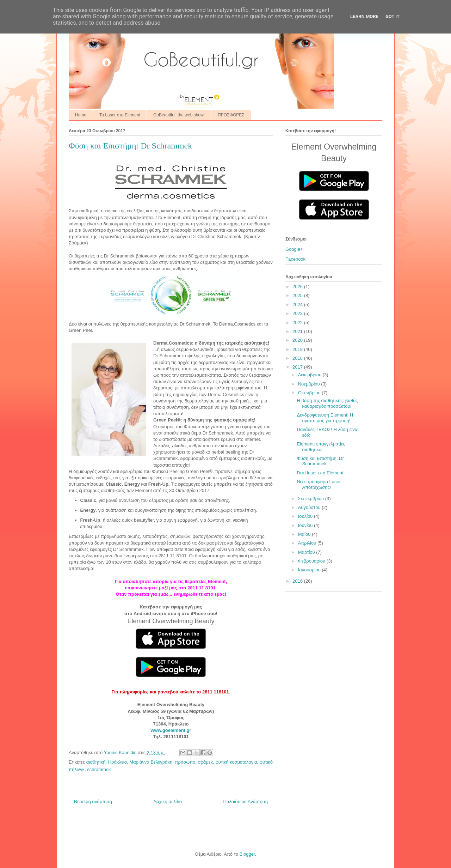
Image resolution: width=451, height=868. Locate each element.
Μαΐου (305, 534)
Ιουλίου (306, 516)
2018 (298, 358)
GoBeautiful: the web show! (179, 115)
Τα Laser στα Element (120, 115)
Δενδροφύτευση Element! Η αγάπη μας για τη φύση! (325, 418)
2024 (298, 305)
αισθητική (96, 762)
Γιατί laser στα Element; (321, 473)
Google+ (294, 249)
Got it (393, 16)
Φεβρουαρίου (312, 561)
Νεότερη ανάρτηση (93, 802)
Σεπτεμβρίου (312, 499)
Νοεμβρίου (310, 384)
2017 (298, 367)
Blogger (247, 854)
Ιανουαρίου (310, 570)
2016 (298, 581)
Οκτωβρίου (310, 393)
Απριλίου (308, 543)
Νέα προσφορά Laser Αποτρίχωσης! (319, 484)
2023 (298, 313)
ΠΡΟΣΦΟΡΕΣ (231, 115)
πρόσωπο (185, 762)
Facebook (295, 259)
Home (81, 115)
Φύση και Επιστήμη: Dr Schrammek (320, 461)
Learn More (364, 16)
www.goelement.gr (171, 730)
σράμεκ (205, 762)
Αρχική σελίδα (168, 802)
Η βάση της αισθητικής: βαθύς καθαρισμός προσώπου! (327, 403)
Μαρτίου (307, 552)
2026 (298, 287)
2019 (298, 349)
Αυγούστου (310, 507)
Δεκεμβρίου (310, 375)
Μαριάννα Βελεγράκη (151, 762)
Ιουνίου (306, 525)
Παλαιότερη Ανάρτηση (246, 802)
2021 (298, 331)
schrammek (99, 769)
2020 (298, 340)
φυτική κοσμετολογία (236, 762)
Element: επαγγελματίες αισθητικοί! (321, 447)
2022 (298, 323)
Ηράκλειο (118, 762)
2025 (298, 295)
